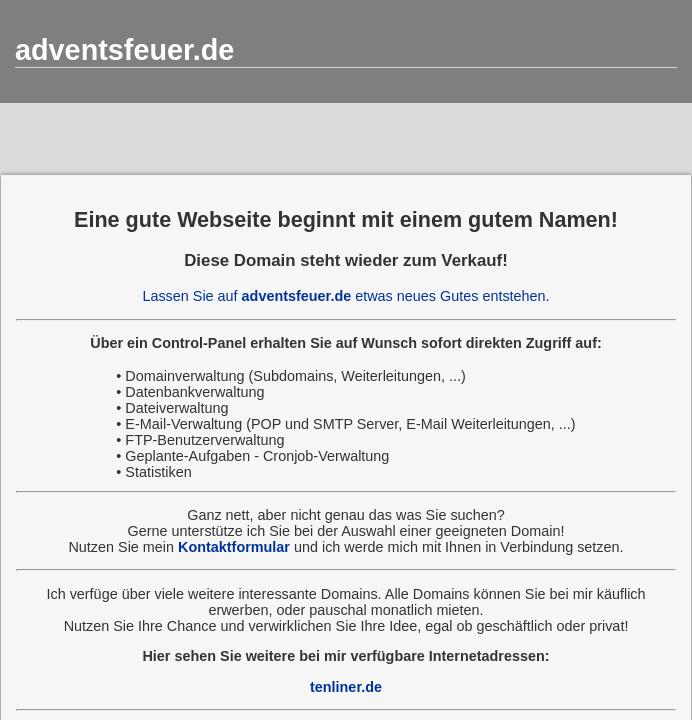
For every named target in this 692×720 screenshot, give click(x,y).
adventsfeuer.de (124, 50)
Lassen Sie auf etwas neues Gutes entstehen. (345, 296)
